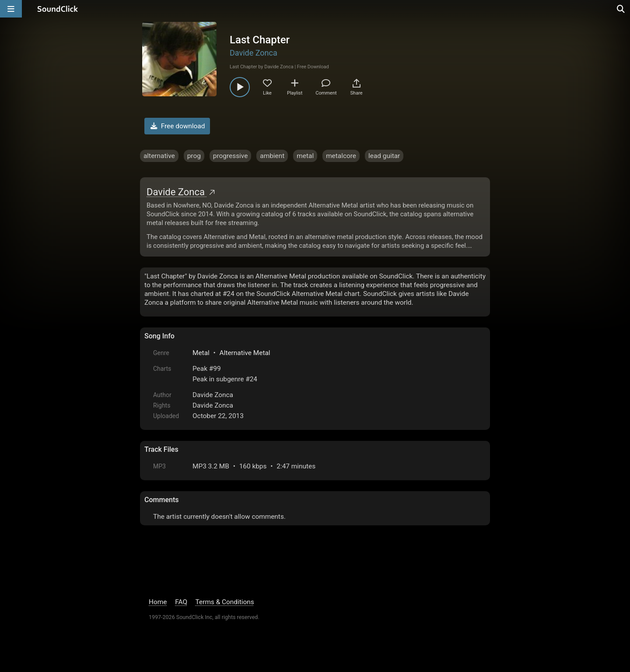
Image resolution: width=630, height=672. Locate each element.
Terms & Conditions (225, 602)
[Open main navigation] (11, 9)
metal (305, 156)
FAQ (181, 602)
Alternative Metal (245, 353)
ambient (272, 156)
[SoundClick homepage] (58, 9)
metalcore (341, 156)
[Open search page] (621, 9)
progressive (231, 156)
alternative (159, 156)
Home (158, 602)
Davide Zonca (254, 53)
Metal (201, 353)
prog (194, 156)
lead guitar (384, 156)
